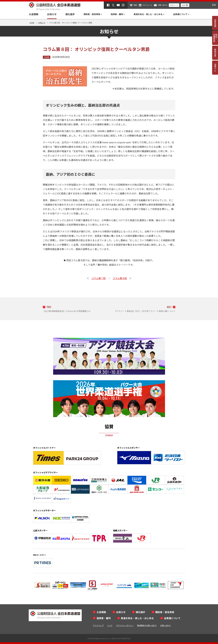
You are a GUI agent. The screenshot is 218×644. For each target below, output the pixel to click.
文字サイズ (174, 5)
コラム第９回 (120, 278)
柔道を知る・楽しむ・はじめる (137, 618)
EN (214, 5)
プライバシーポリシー (125, 625)
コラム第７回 (98, 278)
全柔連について (172, 618)
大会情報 (34, 14)
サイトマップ (98, 625)
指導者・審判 (104, 618)
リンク (110, 625)
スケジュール (147, 5)
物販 (135, 5)
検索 (184, 5)
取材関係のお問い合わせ (147, 625)
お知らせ (52, 14)
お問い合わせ (163, 5)
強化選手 (70, 14)
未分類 (47, 57)
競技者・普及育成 (165, 612)
